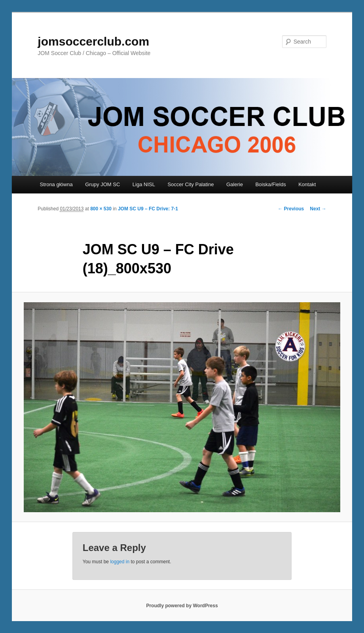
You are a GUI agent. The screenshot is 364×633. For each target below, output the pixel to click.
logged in (120, 562)
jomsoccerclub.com (93, 41)
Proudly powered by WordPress (182, 606)
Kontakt (307, 184)
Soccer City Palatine (191, 184)
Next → (318, 209)
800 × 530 (101, 209)
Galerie (235, 184)
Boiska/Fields (270, 184)
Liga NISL (144, 184)
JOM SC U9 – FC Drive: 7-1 (148, 209)
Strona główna (56, 184)
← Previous (291, 209)
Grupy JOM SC (102, 184)
